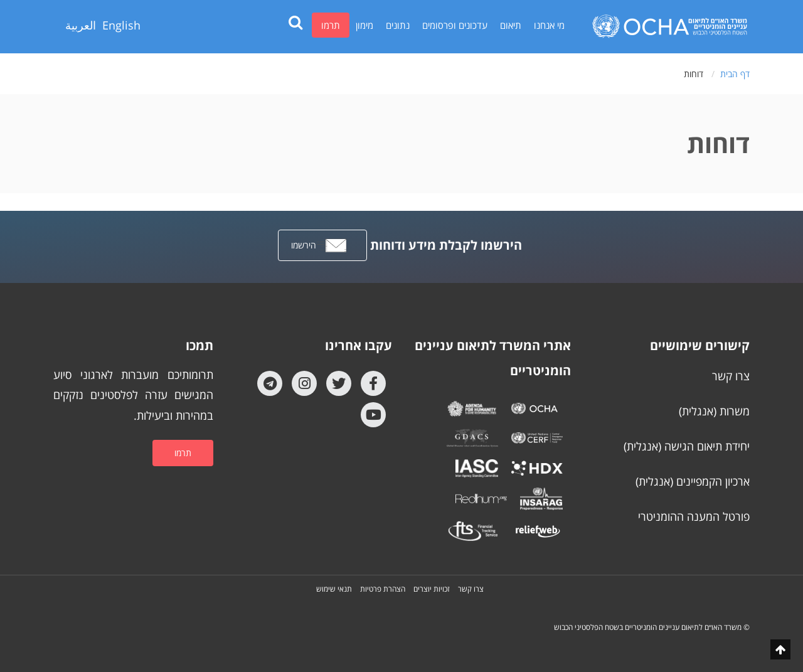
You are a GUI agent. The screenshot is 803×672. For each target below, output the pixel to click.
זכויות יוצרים (432, 589)
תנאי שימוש (334, 589)
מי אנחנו (549, 25)
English (121, 25)
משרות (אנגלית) (714, 411)
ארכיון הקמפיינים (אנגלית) (693, 481)
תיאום (511, 25)
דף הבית (735, 74)
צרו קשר (731, 376)
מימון (364, 25)
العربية (81, 25)
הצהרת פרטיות (383, 589)
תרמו (331, 25)
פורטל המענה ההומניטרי (694, 516)
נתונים (398, 25)
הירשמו (319, 246)
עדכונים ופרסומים (455, 25)
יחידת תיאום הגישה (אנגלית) (687, 446)
